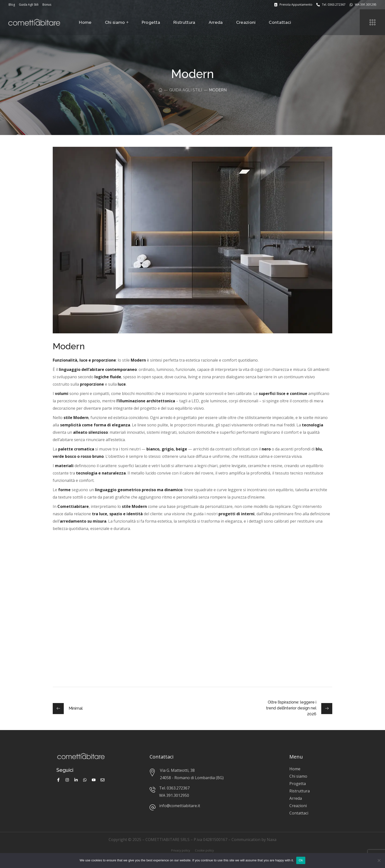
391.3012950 (178, 795)
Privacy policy (181, 850)
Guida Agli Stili (186, 90)
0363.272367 (178, 788)
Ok (301, 860)
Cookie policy (204, 850)
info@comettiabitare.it (180, 806)
